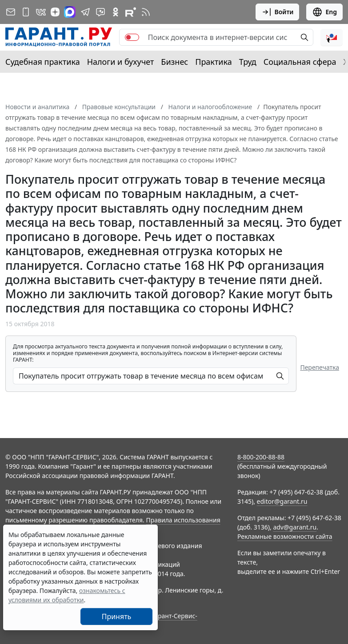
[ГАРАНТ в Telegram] (85, 12)
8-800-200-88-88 (261, 457)
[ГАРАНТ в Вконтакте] (41, 12)
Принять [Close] (117, 616)
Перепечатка (320, 367)
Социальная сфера (300, 62)
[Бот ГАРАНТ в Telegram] (100, 12)
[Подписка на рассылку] (11, 12)
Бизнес (174, 62)
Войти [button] (278, 12)
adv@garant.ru (295, 527)
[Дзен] (55, 12)
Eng (324, 12)
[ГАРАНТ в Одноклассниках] (116, 12)
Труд (248, 62)
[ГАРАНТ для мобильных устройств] (26, 12)
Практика (213, 62)
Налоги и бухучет (121, 62)
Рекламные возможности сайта (285, 536)
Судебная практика (43, 62)
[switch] (132, 37)
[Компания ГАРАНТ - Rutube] (131, 12)
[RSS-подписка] (146, 12)
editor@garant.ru (282, 501)
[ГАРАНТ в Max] (70, 12)
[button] (332, 37)
